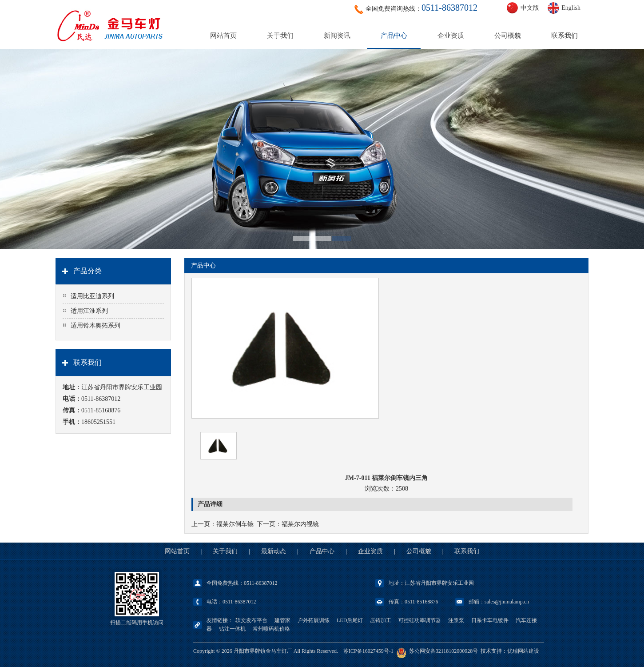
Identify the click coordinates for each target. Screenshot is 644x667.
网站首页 (223, 36)
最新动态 (274, 551)
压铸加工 (381, 620)
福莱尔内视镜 (300, 524)
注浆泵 (456, 620)
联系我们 (564, 36)
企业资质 (451, 36)
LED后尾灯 (350, 620)
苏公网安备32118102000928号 (444, 651)
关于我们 (280, 36)
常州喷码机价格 (271, 629)
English (571, 8)
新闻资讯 (337, 36)
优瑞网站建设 (523, 651)
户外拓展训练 (314, 620)
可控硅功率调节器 (420, 620)
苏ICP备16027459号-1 (368, 651)
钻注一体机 (232, 629)
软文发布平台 (251, 620)
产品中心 (394, 36)
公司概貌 (508, 36)
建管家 (282, 620)
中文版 (530, 8)
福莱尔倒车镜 (235, 524)
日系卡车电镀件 (490, 620)
